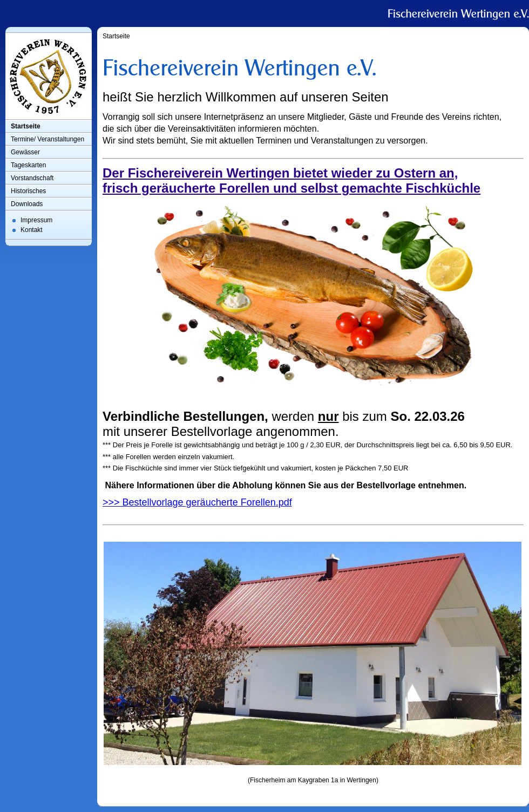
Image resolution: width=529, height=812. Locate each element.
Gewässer (25, 152)
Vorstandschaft (32, 178)
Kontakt (32, 230)
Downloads (27, 204)
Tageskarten (28, 165)
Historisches (28, 191)
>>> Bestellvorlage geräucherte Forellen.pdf (197, 502)
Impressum (36, 220)
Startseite (26, 126)
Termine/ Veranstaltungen (48, 139)
